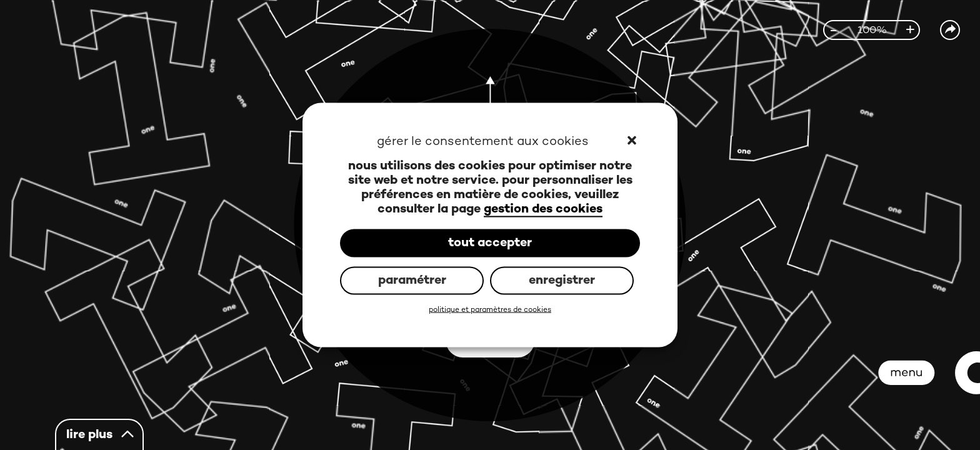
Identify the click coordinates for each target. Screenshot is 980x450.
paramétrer (412, 280)
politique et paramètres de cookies (490, 310)
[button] (633, 142)
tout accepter (490, 243)
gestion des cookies (543, 210)
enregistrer (562, 280)
